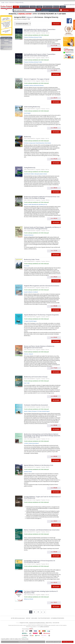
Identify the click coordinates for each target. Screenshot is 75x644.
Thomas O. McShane (29, 37)
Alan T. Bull (27, 383)
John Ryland (36, 443)
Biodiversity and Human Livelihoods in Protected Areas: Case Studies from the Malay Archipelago (42, 197)
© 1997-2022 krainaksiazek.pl (18, 618)
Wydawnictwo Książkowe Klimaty (37, 623)
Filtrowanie (56, 24)
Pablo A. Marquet (35, 174)
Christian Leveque (28, 143)
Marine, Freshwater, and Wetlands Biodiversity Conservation (42, 530)
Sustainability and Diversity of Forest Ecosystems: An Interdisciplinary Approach (40, 561)
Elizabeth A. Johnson (29, 85)
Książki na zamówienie (25, 7)
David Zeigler (27, 113)
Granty (39, 7)
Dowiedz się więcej (23, 642)
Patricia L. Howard (28, 354)
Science (29, 17)
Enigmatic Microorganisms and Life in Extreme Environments (42, 286)
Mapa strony (49, 623)
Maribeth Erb (35, 204)
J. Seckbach (35, 292)
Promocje (33, 7)
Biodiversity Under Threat (32, 259)
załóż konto (72, 4)
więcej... (3, 43)
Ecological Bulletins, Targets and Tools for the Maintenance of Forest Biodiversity (42, 497)
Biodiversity (28, 137)
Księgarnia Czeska (24, 623)
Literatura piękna (5, 42)
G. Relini (26, 443)
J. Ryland (30, 443)
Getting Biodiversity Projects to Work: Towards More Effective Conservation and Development (40, 30)
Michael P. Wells (38, 37)
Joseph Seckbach (28, 292)
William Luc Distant (29, 599)
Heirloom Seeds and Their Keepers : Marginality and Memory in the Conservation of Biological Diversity (42, 228)
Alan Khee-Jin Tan (43, 204)
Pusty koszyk (66, 10)
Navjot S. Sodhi (28, 204)
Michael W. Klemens (39, 85)
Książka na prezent (48, 7)
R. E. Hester (27, 266)
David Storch (27, 174)
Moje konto (56, 7)
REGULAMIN (34, 618)
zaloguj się (66, 4)
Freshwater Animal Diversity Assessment (36, 405)
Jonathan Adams (28, 472)
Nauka (3, 40)
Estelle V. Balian (28, 411)
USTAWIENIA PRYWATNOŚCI (57, 618)
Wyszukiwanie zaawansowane (43, 11)
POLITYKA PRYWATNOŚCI (44, 618)
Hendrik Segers (33, 321)
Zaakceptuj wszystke (68, 642)
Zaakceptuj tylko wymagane (54, 642)
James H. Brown (43, 174)
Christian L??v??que (37, 411)
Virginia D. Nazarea (29, 235)
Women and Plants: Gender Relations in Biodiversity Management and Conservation (39, 347)
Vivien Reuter (48, 143)
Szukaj (16, 7)
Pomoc (63, 7)
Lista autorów (56, 623)
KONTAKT (28, 618)
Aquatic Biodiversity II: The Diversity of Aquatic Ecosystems (41, 315)
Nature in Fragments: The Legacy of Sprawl (37, 79)
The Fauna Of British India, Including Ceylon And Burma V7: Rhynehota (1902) (41, 592)
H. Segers (26, 321)
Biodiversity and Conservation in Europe (36, 377)
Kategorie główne (6, 38)
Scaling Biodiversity (30, 168)
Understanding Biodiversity (32, 107)
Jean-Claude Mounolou (39, 143)
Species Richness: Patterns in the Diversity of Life (39, 465)
